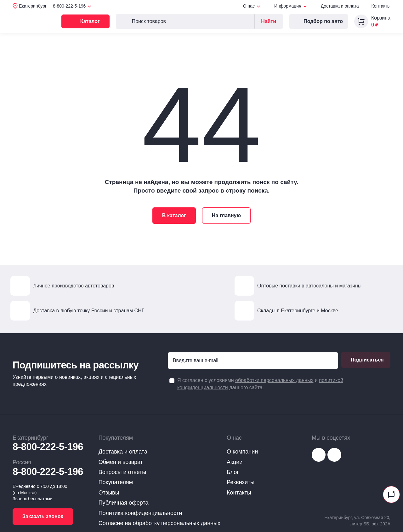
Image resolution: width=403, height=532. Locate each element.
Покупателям (116, 482)
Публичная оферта (124, 503)
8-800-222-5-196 (48, 447)
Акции (235, 462)
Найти (269, 21)
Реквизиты (241, 482)
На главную (226, 215)
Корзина (381, 18)
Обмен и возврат (121, 462)
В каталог (174, 215)
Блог (233, 472)
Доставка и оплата (340, 6)
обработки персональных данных (274, 380)
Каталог (93, 21)
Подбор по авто (319, 21)
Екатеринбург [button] (33, 6)
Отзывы (109, 493)
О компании (242, 452)
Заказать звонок (43, 516)
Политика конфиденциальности (140, 513)
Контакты (381, 6)
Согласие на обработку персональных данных (159, 523)
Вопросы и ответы (122, 472)
